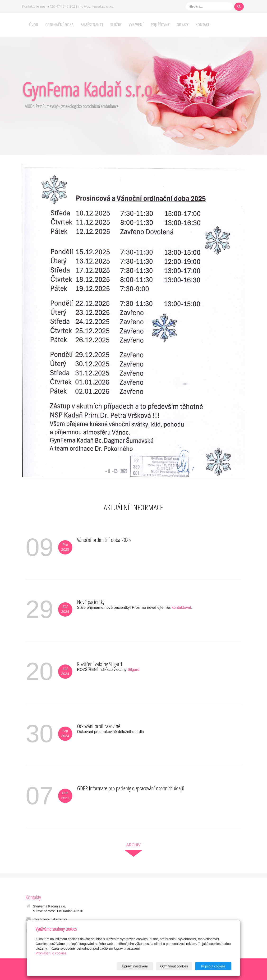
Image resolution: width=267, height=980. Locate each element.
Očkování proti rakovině (99, 726)
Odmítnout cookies (174, 966)
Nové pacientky (91, 602)
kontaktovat (181, 607)
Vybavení (136, 25)
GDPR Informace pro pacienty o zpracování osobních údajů (131, 788)
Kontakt (203, 25)
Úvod (34, 25)
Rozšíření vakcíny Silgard (99, 664)
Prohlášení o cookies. (51, 953)
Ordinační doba (59, 25)
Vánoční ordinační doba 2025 (104, 540)
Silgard (133, 670)
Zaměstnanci (92, 25)
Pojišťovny (160, 25)
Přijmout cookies (213, 966)
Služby (116, 25)
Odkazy (183, 25)
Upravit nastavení (135, 966)
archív (133, 845)
